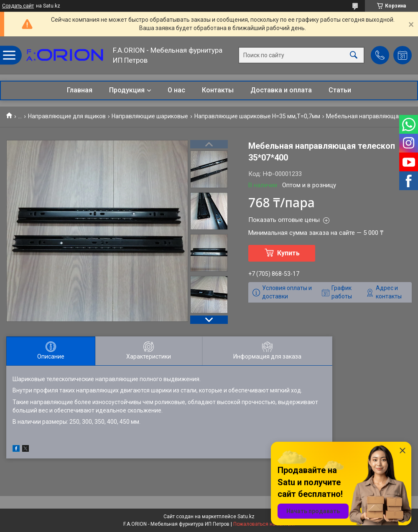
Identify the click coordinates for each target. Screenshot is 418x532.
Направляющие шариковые (150, 116)
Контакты (218, 90)
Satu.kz (246, 517)
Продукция (127, 90)
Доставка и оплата (281, 90)
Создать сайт (18, 6)
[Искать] (354, 55)
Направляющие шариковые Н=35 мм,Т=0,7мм (257, 116)
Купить (288, 253)
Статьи (340, 90)
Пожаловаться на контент (264, 524)
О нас (176, 90)
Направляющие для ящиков (67, 116)
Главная (80, 90)
